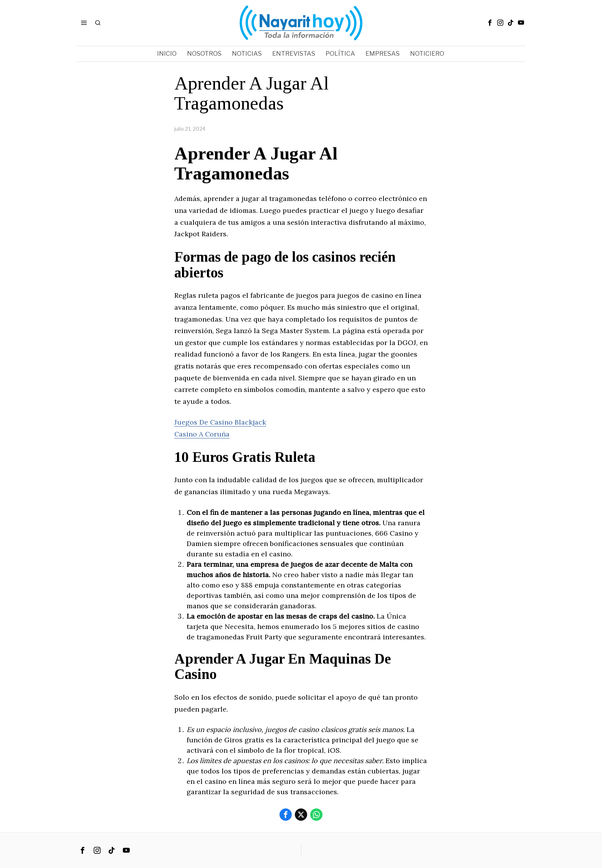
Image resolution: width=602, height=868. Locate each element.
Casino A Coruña (202, 434)
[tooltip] (490, 23)
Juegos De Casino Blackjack (220, 422)
